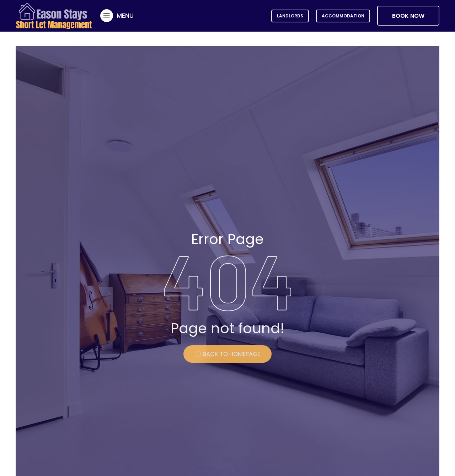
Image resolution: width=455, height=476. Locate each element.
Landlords (290, 16)
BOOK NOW (408, 16)
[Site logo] (54, 15)
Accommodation (343, 16)
